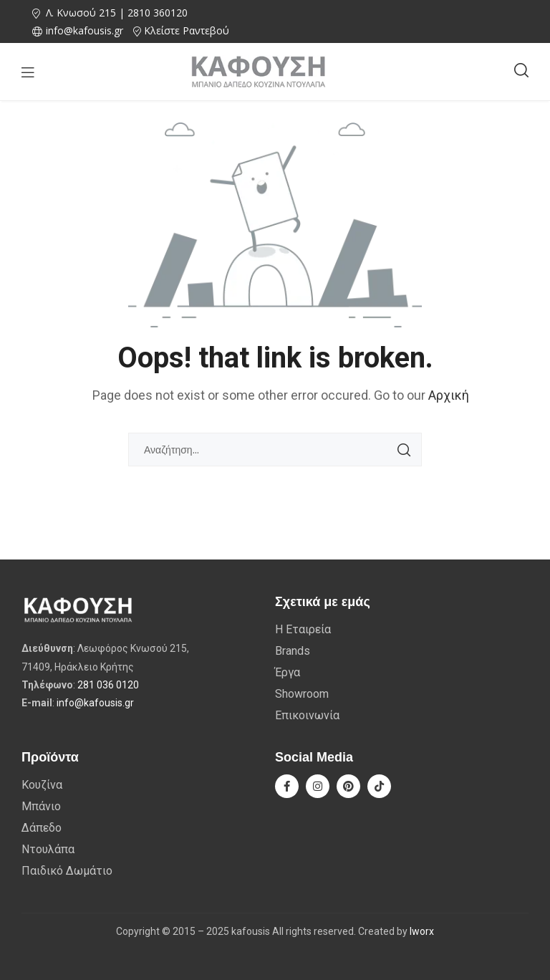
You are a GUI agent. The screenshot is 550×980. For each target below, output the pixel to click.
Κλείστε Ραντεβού (187, 30)
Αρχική (449, 395)
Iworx (422, 931)
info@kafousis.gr (95, 703)
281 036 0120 (108, 685)
